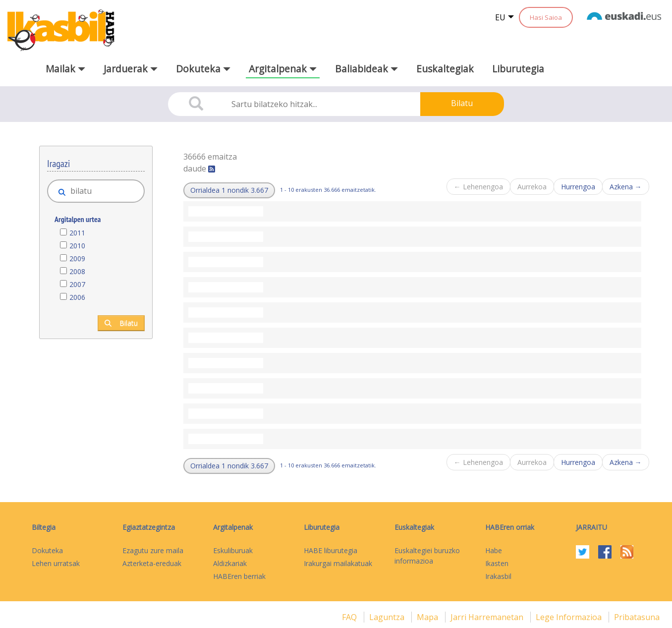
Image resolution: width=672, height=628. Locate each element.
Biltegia (44, 527)
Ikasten (497, 563)
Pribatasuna (637, 617)
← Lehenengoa (478, 187)
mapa (428, 617)
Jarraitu (591, 527)
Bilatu (462, 103)
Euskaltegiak (445, 69)
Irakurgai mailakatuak (338, 563)
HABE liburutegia (331, 550)
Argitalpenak (233, 527)
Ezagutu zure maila (153, 550)
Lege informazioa (570, 617)
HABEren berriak (239, 576)
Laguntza (388, 617)
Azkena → (626, 187)
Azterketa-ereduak (152, 563)
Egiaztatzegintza (149, 527)
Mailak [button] (65, 69)
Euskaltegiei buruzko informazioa (427, 556)
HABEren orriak (510, 527)
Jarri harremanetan (488, 617)
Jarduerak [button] (131, 69)
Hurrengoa (578, 187)
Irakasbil (498, 576)
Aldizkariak (230, 563)
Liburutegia (518, 69)
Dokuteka (47, 550)
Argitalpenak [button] (283, 69)
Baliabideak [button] (366, 69)
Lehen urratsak (56, 563)
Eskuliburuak (233, 550)
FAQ (350, 617)
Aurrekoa (532, 187)
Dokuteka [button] (203, 69)
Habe (494, 550)
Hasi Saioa (546, 17)
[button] (229, 190)
